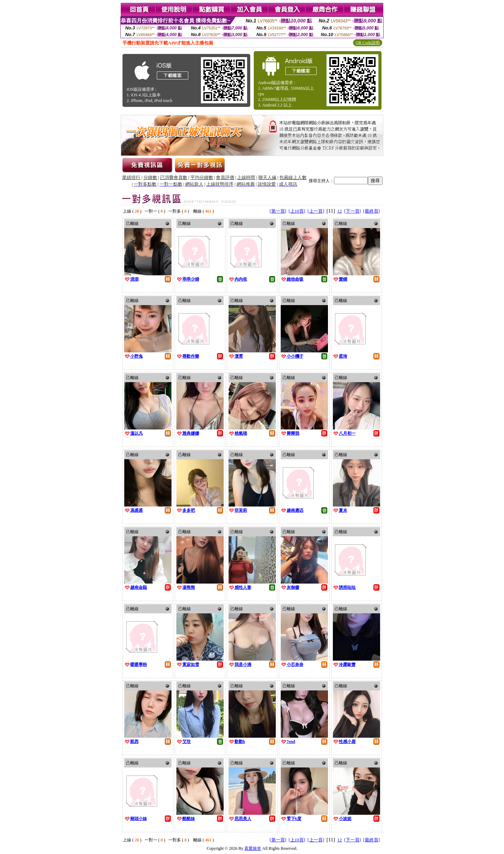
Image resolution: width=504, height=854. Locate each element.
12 (340, 211)
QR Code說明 (368, 43)
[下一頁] (352, 211)
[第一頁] (278, 211)
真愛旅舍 (253, 848)
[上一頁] (316, 211)
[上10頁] (297, 211)
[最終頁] (371, 211)
